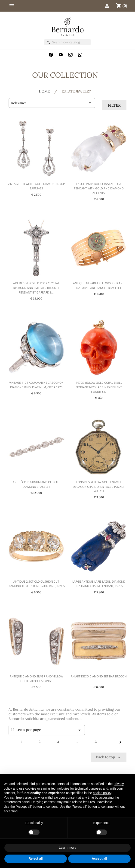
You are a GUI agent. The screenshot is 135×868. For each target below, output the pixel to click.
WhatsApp (80, 55)
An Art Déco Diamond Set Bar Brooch (99, 676)
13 (95, 742)
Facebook (51, 55)
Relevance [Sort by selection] (52, 103)
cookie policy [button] (102, 793)
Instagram (71, 55)
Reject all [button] (35, 858)
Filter (114, 105)
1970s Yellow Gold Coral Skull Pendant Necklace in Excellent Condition (99, 387)
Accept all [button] (99, 858)
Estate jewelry (76, 91)
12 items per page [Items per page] (47, 730)
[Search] (67, 42)
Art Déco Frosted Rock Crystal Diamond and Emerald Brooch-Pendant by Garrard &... (36, 288)
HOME (44, 91)
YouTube (61, 55)
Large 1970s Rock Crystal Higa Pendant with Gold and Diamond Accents (99, 189)
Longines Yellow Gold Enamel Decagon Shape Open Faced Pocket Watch (99, 487)
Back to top (109, 757)
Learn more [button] (67, 848)
